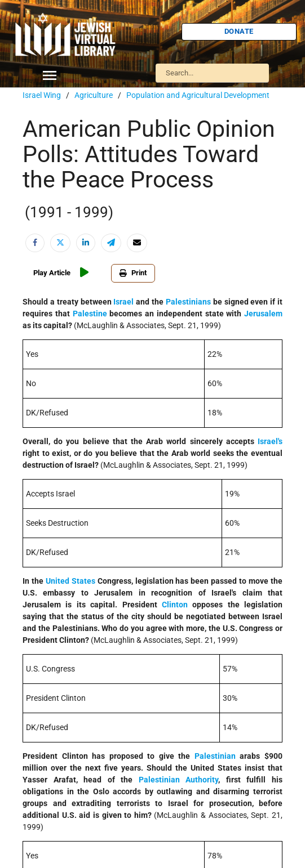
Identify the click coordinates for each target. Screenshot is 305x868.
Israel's (270, 441)
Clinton (175, 605)
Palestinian (215, 756)
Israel (123, 302)
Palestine (90, 314)
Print (133, 273)
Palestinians (188, 302)
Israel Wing (42, 95)
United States (70, 581)
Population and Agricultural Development (198, 95)
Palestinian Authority (179, 780)
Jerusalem (263, 314)
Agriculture (94, 95)
